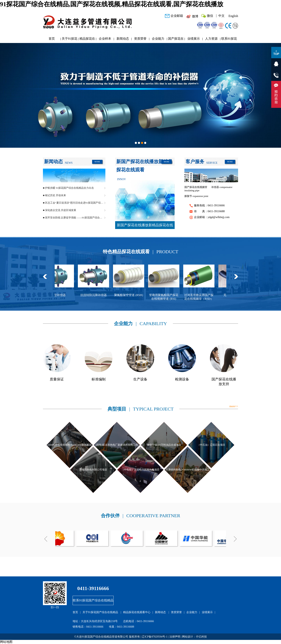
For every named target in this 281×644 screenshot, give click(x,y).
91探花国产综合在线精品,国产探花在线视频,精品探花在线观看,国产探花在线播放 (112, 4)
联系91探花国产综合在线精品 (229, 40)
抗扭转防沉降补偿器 (97, 295)
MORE (97, 162)
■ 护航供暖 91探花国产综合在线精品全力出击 (68, 188)
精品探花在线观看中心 (87, 40)
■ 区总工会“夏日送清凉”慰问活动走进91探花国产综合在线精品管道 (74, 203)
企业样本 (105, 39)
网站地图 (6, 642)
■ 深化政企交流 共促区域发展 (60, 210)
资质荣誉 (140, 39)
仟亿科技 (201, 637)
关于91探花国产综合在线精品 (69, 40)
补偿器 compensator (222, 187)
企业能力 (158, 39)
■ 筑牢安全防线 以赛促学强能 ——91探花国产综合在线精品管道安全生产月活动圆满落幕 (74, 218)
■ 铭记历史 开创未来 (54, 195)
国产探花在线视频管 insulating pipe (196, 189)
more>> (234, 406)
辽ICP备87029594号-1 (154, 637)
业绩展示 (194, 39)
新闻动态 (123, 39)
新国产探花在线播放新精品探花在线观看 (145, 226)
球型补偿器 (62, 295)
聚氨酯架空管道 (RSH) (132, 295)
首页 (52, 39)
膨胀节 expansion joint (196, 196)
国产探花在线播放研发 (176, 40)
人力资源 (211, 39)
